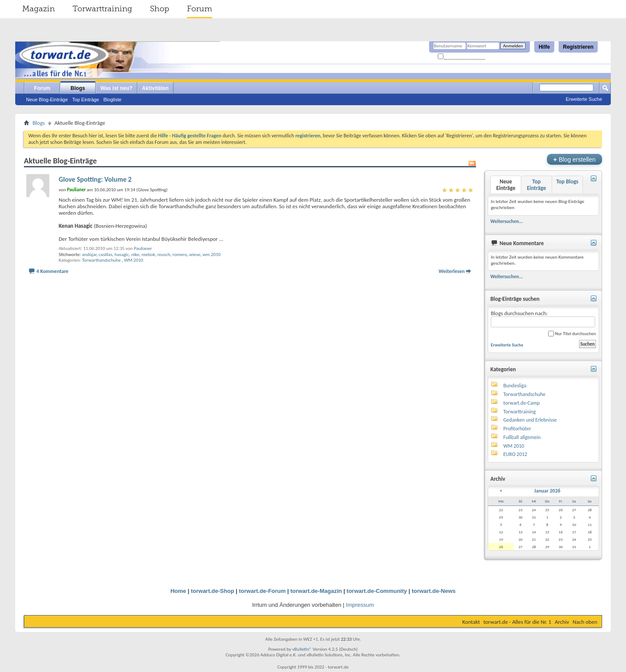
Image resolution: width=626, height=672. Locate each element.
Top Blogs (567, 181)
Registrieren (578, 47)
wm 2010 (211, 254)
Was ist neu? (117, 88)
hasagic (122, 254)
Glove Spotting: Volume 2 (95, 179)
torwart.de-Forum (263, 591)
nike (135, 254)
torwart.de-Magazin (316, 591)
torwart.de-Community (377, 591)
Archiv (562, 622)
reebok (148, 254)
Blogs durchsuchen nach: (543, 319)
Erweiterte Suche (584, 99)
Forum (200, 9)
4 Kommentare (53, 271)
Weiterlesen (452, 271)
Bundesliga (515, 386)
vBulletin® (302, 649)
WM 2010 (133, 260)
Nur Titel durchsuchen (572, 334)
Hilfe (544, 47)
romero (180, 254)
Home (178, 591)
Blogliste (113, 100)
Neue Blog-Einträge (47, 100)
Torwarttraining (102, 9)
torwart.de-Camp (522, 403)
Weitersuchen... (507, 221)
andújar (89, 254)
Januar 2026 (547, 491)
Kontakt (471, 622)
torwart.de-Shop (213, 591)
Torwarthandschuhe (102, 260)
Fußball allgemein (522, 437)
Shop (160, 9)
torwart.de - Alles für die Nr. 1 (517, 622)
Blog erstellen (574, 159)
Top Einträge (86, 100)
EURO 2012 (515, 454)
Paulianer (143, 248)
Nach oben (585, 622)
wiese (195, 254)
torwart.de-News (434, 591)
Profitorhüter (517, 429)
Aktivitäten (155, 88)
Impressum (360, 605)
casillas (105, 254)
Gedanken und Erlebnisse (530, 420)
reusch (164, 254)
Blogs (78, 88)
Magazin (38, 9)
